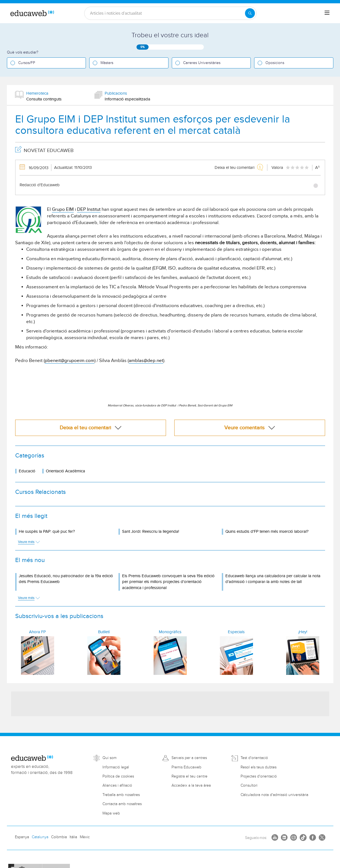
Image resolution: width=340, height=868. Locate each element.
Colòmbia (59, 837)
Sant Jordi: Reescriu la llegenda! (151, 532)
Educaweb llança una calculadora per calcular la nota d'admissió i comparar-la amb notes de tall (273, 579)
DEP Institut (89, 209)
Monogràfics (170, 632)
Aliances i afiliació (117, 786)
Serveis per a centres (189, 758)
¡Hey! (303, 632)
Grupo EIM (63, 209)
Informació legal (116, 767)
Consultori (249, 786)
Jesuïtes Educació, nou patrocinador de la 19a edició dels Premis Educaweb (66, 579)
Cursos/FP (27, 63)
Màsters (107, 63)
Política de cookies (118, 776)
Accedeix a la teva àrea (191, 786)
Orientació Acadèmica (65, 471)
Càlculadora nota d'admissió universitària (274, 795)
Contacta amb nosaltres (122, 804)
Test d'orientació (254, 758)
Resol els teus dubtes (259, 767)
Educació (27, 471)
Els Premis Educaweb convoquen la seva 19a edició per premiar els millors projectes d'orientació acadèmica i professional (168, 582)
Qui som (110, 758)
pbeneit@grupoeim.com (70, 361)
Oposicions (275, 63)
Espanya (22, 837)
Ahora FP (37, 632)
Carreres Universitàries (202, 63)
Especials (236, 632)
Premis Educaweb (186, 767)
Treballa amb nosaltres (121, 795)
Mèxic (85, 837)
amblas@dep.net (146, 361)
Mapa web (111, 813)
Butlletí (104, 632)
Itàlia (73, 837)
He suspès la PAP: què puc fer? (47, 532)
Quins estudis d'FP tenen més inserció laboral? (267, 532)
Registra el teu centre (189, 776)
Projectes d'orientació (259, 776)
